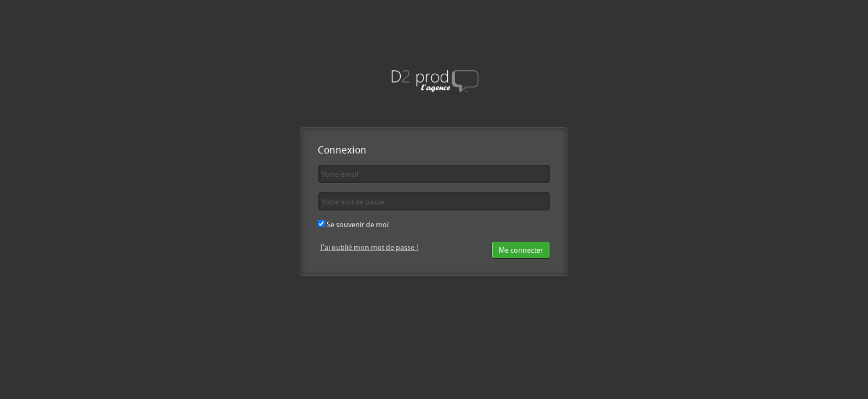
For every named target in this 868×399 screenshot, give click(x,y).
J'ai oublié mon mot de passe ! (370, 247)
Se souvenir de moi (353, 224)
